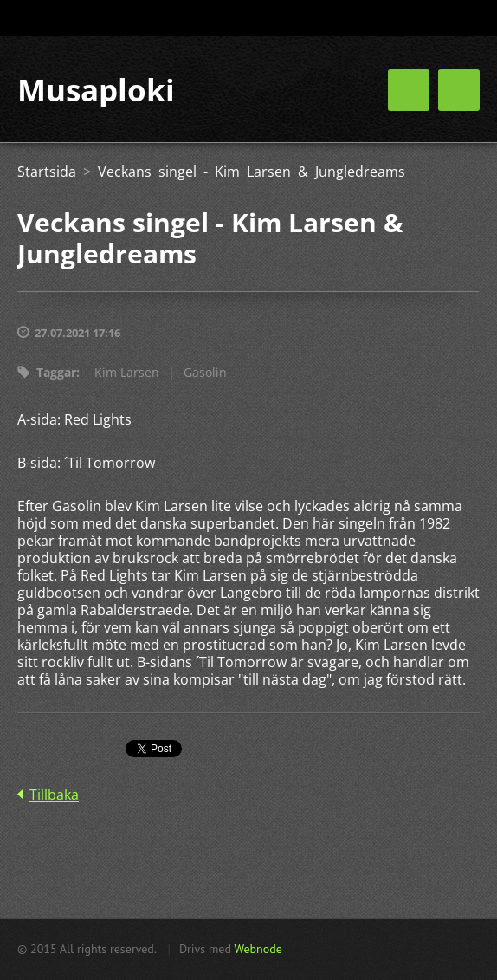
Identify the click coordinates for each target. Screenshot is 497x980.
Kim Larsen (127, 372)
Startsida (47, 172)
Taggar (56, 372)
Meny (459, 90)
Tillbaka (54, 795)
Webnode (258, 949)
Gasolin (205, 372)
